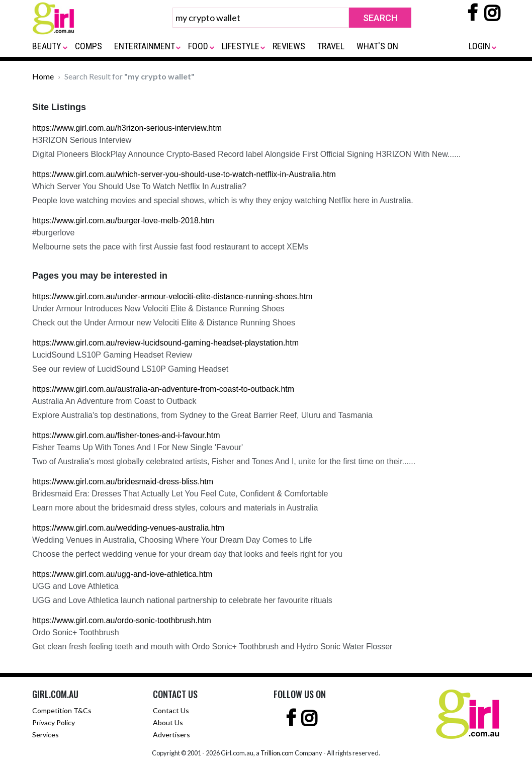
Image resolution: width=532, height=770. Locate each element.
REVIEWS (289, 46)
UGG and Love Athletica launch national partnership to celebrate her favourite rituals (182, 600)
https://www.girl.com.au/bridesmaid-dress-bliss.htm (123, 482)
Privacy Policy (54, 722)
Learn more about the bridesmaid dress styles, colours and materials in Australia (175, 508)
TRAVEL (331, 46)
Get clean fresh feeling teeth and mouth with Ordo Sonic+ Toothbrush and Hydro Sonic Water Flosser (212, 647)
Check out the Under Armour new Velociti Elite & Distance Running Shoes (164, 323)
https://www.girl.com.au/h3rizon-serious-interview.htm (127, 128)
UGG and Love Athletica (75, 586)
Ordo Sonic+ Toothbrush (76, 632)
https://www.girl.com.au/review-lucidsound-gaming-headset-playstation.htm (165, 343)
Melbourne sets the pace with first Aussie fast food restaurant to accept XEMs (170, 247)
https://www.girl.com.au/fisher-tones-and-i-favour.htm (126, 435)
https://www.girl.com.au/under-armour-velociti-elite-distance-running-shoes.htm (172, 296)
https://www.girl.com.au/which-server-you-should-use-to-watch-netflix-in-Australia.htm (184, 174)
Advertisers (171, 735)
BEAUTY (47, 46)
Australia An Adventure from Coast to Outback (114, 401)
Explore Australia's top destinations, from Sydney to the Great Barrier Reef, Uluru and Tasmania (202, 415)
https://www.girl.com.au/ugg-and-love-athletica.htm (122, 574)
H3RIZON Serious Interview (82, 140)
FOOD (198, 46)
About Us (168, 722)
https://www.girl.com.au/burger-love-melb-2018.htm (123, 221)
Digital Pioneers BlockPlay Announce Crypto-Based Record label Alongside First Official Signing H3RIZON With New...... (247, 154)
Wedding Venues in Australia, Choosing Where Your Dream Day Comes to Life (172, 540)
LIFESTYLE (241, 46)
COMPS (88, 46)
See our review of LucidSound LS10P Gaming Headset (130, 369)
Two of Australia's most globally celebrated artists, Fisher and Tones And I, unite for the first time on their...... (224, 461)
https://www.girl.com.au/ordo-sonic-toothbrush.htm (122, 620)
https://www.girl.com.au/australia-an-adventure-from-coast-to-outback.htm (163, 389)
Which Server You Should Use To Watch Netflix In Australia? (139, 186)
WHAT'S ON (377, 46)
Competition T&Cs (62, 710)
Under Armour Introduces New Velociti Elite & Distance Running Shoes (158, 309)
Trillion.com (277, 753)
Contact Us (171, 710)
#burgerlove (54, 233)
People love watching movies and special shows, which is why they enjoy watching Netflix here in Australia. (223, 200)
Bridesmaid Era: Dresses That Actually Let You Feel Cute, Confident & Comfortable (180, 494)
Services (46, 735)
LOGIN (479, 46)
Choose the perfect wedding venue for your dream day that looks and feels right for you (187, 554)
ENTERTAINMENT (145, 46)
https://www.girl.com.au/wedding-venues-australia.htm (128, 528)
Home (43, 76)
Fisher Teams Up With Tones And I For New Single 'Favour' (138, 447)
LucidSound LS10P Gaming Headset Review (112, 355)
